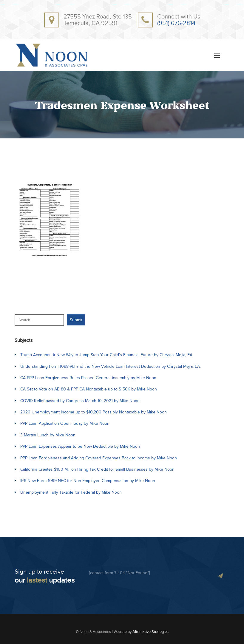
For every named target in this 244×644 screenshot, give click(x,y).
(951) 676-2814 (176, 23)
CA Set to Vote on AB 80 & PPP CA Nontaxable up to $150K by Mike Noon (89, 389)
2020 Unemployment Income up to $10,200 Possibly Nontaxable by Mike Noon (94, 412)
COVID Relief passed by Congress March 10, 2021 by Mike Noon (80, 401)
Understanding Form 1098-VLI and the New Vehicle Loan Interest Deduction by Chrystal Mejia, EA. (111, 366)
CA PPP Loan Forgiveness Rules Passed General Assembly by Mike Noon (88, 378)
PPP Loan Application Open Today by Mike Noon (65, 423)
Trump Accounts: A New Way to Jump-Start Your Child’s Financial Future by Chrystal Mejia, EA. (107, 355)
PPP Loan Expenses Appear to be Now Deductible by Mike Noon (80, 446)
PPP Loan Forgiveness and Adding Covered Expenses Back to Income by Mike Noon (99, 458)
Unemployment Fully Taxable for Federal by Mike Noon (71, 492)
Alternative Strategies (150, 632)
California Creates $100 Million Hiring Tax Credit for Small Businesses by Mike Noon (97, 469)
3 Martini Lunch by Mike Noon (48, 435)
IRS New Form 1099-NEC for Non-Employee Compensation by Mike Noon (88, 481)
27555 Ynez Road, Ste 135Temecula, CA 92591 (98, 20)
